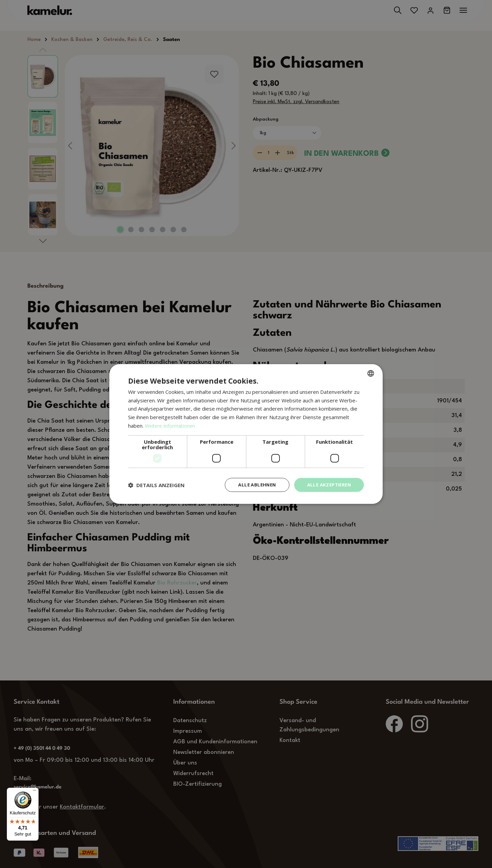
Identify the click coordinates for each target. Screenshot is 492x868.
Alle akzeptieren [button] (327, 485)
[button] (156, 485)
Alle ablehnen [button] (252, 485)
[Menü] (35, 792)
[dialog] (246, 434)
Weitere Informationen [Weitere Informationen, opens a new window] (172, 425)
